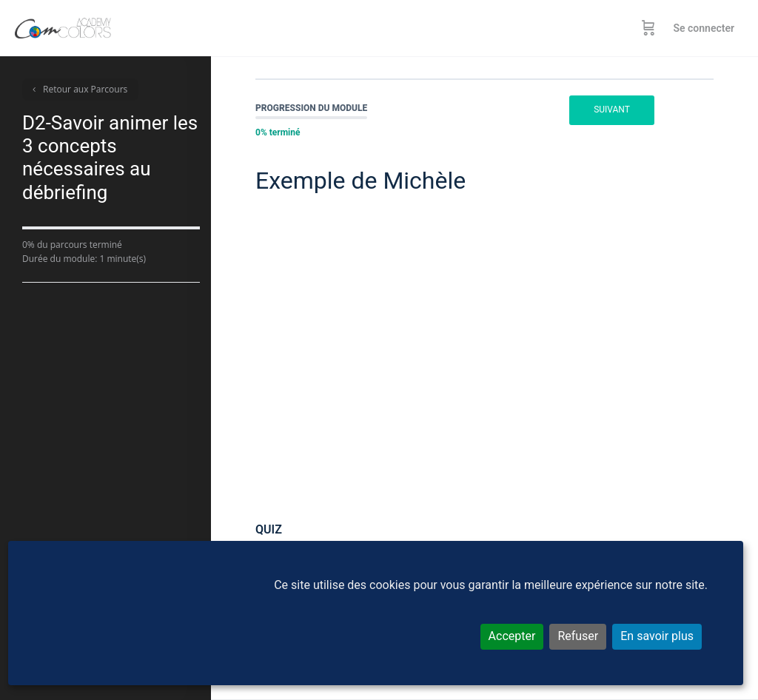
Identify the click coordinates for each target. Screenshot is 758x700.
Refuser (578, 636)
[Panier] (648, 28)
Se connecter (704, 28)
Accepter (512, 636)
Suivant (612, 110)
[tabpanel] (484, 353)
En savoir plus (657, 636)
